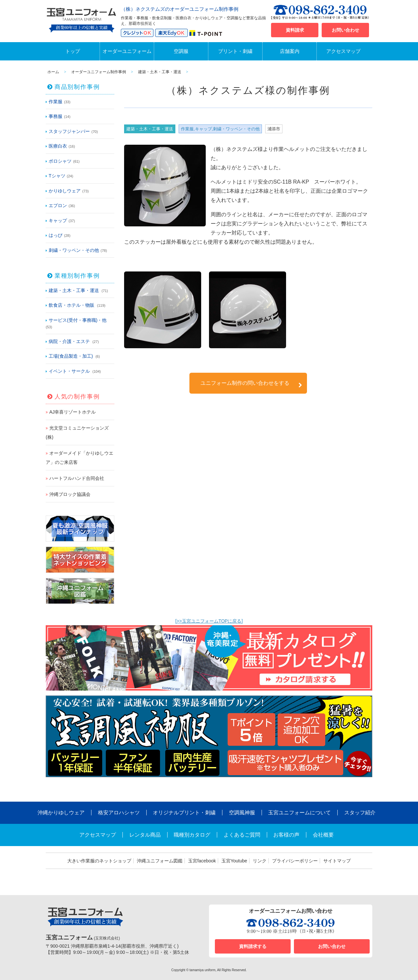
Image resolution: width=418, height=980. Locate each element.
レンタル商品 (145, 835)
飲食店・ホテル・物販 (72, 305)
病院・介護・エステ (69, 341)
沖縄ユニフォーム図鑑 (160, 861)
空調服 (181, 51)
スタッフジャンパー (69, 131)
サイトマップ (337, 861)
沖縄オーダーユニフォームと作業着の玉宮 (82, 19)
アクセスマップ (343, 51)
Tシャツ (57, 176)
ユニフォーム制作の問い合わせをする (251, 384)
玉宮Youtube (234, 861)
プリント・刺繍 (235, 51)
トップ (73, 51)
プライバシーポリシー (295, 861)
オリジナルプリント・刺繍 (184, 813)
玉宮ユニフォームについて (299, 813)
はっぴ (56, 235)
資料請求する (253, 946)
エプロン (58, 205)
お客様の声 (286, 835)
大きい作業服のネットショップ (99, 861)
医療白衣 (58, 146)
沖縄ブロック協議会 (70, 494)
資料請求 (295, 30)
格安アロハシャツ (119, 813)
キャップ (58, 220)
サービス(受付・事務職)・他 (78, 320)
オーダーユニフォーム (127, 51)
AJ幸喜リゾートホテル (72, 412)
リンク (260, 861)
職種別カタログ (192, 835)
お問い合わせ (346, 30)
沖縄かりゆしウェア (61, 813)
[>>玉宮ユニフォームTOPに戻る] (209, 621)
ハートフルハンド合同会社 (77, 478)
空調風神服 (242, 813)
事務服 (56, 116)
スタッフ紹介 (360, 813)
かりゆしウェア (65, 191)
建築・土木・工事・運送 (74, 290)
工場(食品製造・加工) (71, 356)
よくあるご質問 (242, 835)
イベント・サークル (69, 371)
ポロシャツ (60, 161)
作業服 (56, 102)
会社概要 (323, 835)
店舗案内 (290, 51)
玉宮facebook (202, 861)
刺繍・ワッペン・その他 (74, 250)
